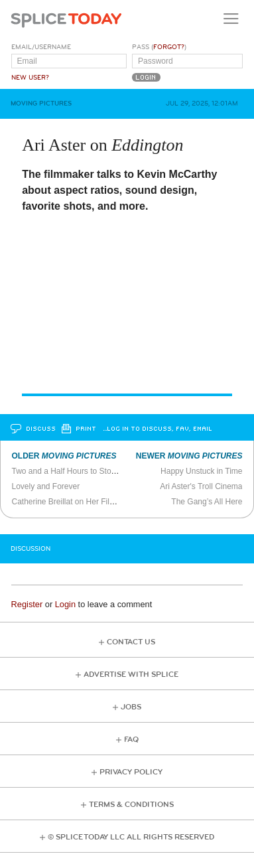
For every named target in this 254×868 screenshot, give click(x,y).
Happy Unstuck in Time (201, 471)
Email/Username (41, 47)
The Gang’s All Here (207, 502)
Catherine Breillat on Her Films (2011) (78, 502)
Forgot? (169, 47)
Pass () (159, 47)
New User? (30, 78)
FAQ (131, 740)
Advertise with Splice (131, 675)
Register (27, 604)
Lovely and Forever (45, 486)
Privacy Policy (131, 772)
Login (65, 604)
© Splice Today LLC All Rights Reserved (131, 837)
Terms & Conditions (131, 805)
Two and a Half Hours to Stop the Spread (84, 471)
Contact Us (131, 642)
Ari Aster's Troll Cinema (201, 486)
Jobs (131, 707)
